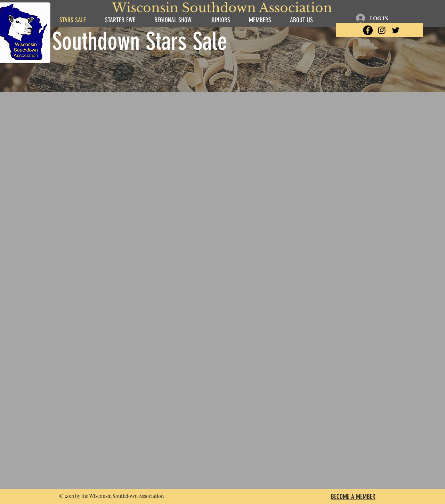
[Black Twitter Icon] (396, 30)
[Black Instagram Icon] (382, 30)
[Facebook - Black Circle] (368, 30)
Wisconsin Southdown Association (222, 8)
